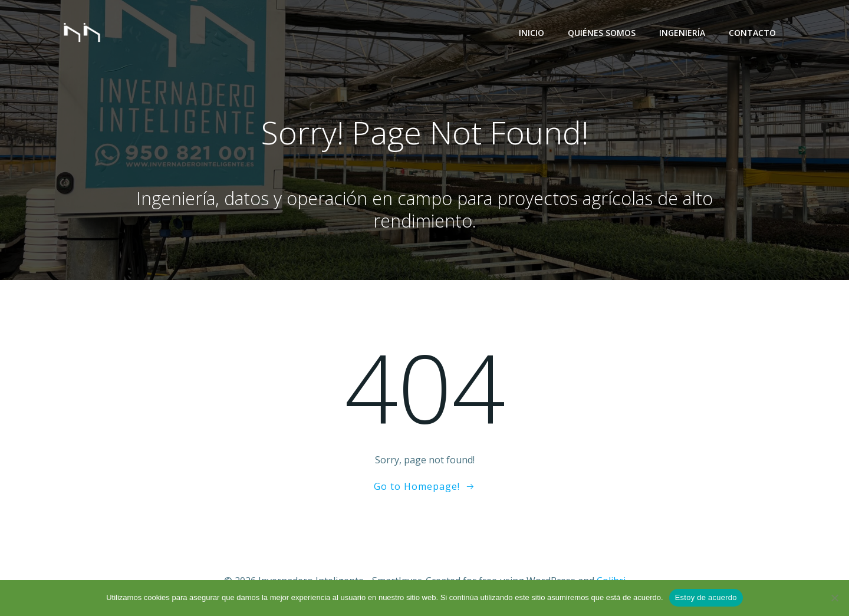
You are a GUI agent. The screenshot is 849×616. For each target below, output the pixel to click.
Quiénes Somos (602, 33)
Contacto (752, 33)
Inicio (532, 33)
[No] (834, 598)
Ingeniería (682, 33)
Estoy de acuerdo (706, 597)
